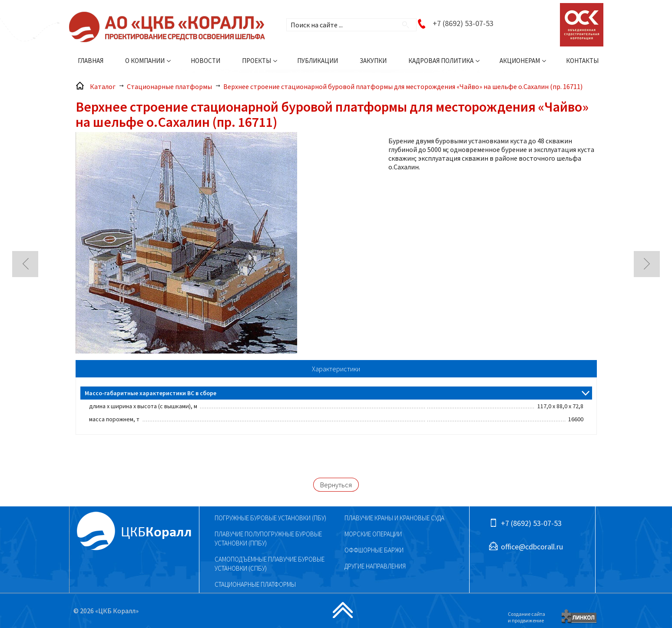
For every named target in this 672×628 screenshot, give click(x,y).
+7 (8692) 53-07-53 (463, 23)
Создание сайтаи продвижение (526, 617)
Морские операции (373, 534)
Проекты (257, 61)
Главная (91, 61)
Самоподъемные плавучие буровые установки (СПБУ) (270, 564)
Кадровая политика (441, 61)
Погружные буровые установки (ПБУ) (270, 518)
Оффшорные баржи (374, 550)
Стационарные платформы (255, 584)
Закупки (373, 61)
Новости (205, 61)
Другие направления (375, 566)
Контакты (582, 61)
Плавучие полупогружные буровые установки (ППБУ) (268, 539)
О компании (145, 61)
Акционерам (520, 61)
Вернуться (336, 485)
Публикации (318, 61)
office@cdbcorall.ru (532, 547)
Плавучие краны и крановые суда (394, 518)
